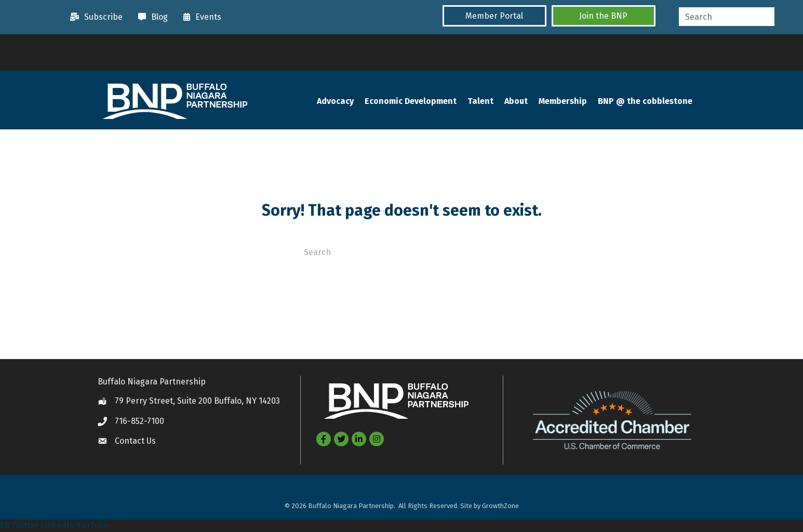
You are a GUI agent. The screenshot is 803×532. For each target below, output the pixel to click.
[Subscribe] (94, 17)
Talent (480, 101)
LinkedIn (57, 526)
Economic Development (411, 101)
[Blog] (150, 17)
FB (5, 526)
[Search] (401, 251)
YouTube (92, 526)
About (516, 101)
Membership (563, 101)
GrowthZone (500, 506)
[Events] (200, 17)
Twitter (25, 526)
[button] (494, 16)
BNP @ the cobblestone (645, 101)
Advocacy (335, 101)
